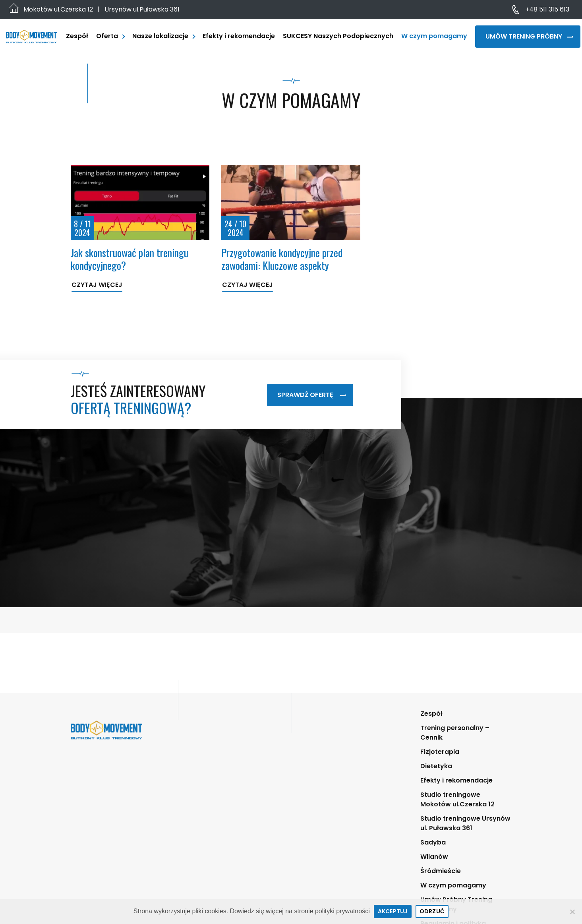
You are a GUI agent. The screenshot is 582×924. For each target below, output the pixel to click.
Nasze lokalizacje (160, 36)
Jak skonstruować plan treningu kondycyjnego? (130, 259)
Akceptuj (393, 911)
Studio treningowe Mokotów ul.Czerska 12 (457, 799)
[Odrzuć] (572, 912)
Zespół (77, 36)
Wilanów (434, 857)
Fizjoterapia (440, 752)
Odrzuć (432, 911)
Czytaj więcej (97, 285)
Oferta (107, 36)
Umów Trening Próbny (529, 36)
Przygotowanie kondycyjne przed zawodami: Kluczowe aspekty (282, 259)
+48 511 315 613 (547, 9)
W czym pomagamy (434, 36)
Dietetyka (436, 766)
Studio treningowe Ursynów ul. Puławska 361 (465, 823)
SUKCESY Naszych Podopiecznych (338, 36)
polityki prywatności (342, 911)
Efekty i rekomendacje (239, 36)
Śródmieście (441, 871)
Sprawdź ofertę (312, 395)
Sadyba (433, 842)
